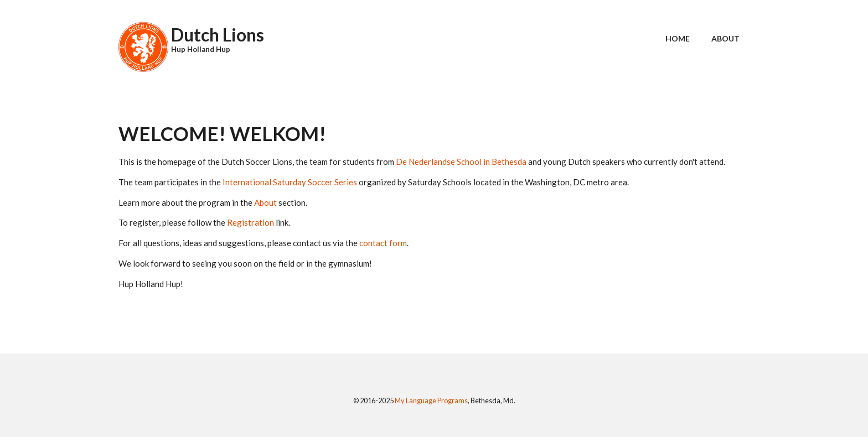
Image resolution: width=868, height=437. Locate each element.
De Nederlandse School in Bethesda (461, 162)
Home (678, 38)
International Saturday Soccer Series (290, 182)
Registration (250, 222)
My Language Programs (431, 400)
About (725, 38)
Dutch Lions (218, 35)
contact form (383, 243)
